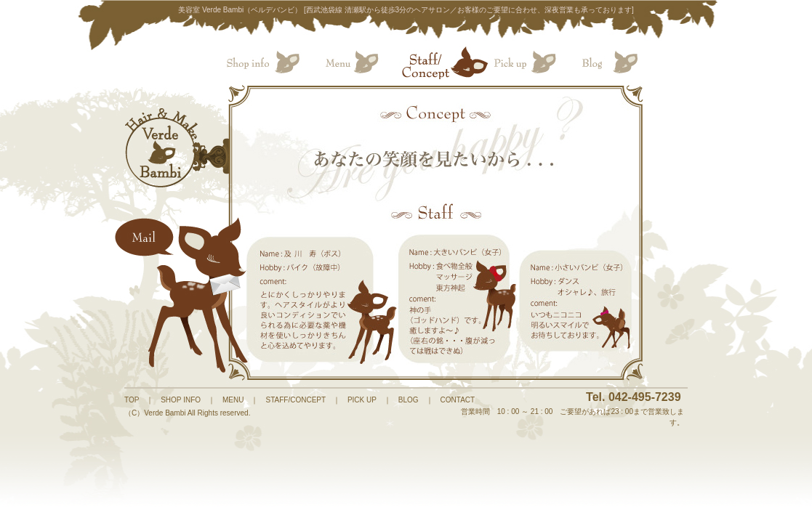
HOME (163, 148)
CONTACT (458, 400)
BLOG (409, 400)
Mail (185, 294)
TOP (132, 400)
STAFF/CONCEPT (295, 400)
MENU (233, 400)
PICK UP (362, 400)
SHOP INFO (181, 400)
